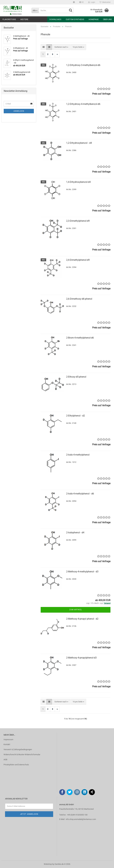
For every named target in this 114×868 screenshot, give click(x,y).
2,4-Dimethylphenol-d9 (78, 260)
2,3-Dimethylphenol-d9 (78, 221)
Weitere (24, 19)
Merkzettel (105, 2)
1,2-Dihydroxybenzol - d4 (79, 143)
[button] (81, 2)
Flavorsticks (9, 19)
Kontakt (7, 744)
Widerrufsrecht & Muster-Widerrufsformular (22, 754)
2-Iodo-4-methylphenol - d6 (80, 494)
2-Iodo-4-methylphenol (78, 455)
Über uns (107, 19)
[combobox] (61, 47)
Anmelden (19, 111)
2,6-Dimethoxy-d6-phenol (79, 299)
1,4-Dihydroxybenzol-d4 (78, 182)
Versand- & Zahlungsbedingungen (18, 749)
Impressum (8, 739)
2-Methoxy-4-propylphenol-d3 (81, 658)
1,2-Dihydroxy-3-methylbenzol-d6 (83, 65)
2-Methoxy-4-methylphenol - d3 (82, 572)
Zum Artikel (76, 610)
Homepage (94, 19)
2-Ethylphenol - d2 (76, 416)
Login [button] (92, 2)
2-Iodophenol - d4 (75, 533)
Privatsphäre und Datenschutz (16, 765)
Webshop (48, 864)
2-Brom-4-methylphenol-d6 (80, 338)
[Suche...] (35, 10)
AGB (5, 760)
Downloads (55, 19)
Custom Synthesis (75, 19)
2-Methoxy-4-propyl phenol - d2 (82, 619)
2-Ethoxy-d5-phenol (76, 377)
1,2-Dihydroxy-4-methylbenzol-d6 (83, 104)
